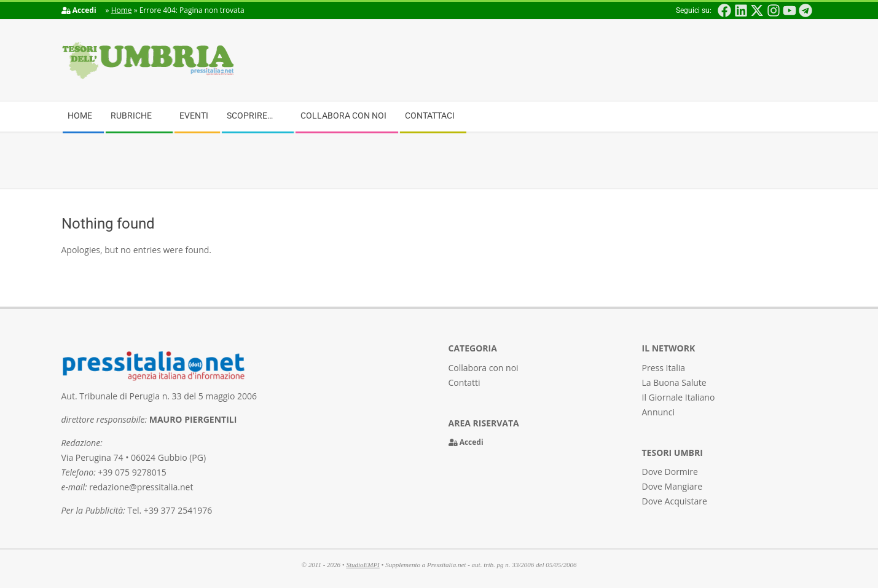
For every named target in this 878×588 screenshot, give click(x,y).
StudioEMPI (363, 565)
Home (122, 10)
